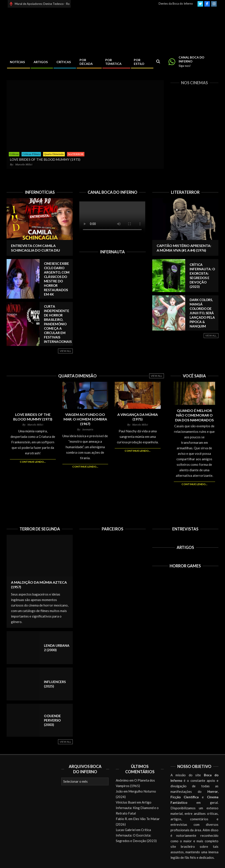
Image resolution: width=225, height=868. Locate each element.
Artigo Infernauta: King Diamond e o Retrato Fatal (137, 808)
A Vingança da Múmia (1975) (138, 417)
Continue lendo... (33, 462)
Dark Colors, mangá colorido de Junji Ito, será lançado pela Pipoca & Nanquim (202, 313)
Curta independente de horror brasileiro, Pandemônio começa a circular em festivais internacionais (58, 324)
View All (65, 351)
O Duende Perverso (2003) (52, 720)
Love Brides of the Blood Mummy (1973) (33, 417)
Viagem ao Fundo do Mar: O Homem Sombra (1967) (85, 419)
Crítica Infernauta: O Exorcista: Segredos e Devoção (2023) (136, 835)
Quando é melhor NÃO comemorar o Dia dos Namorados (194, 415)
